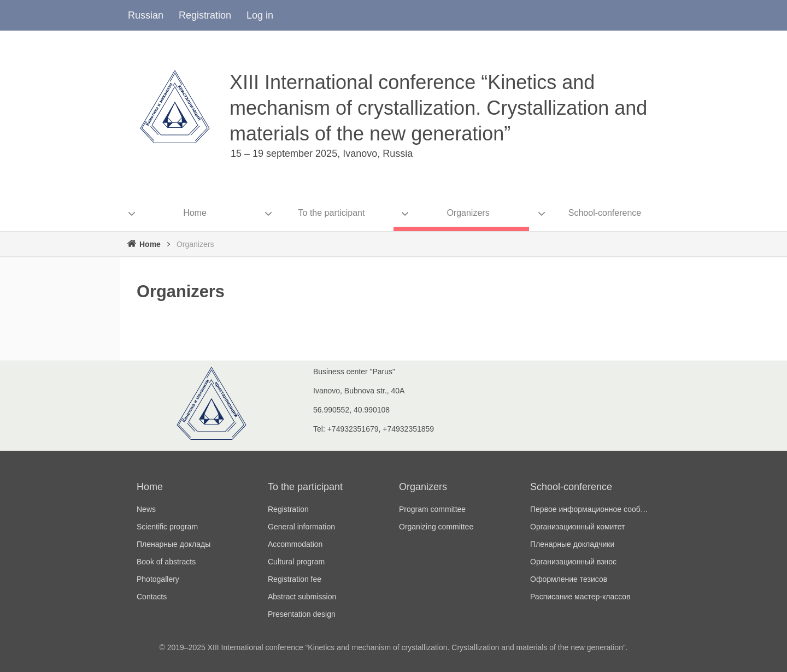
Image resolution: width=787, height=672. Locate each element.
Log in (260, 15)
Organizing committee (436, 527)
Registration (205, 15)
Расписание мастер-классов (580, 597)
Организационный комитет (577, 527)
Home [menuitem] (195, 213)
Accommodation (295, 544)
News (146, 509)
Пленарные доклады (174, 544)
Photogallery (158, 579)
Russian (146, 15)
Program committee (432, 509)
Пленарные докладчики (572, 544)
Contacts (152, 597)
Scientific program (167, 527)
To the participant (305, 487)
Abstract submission (302, 597)
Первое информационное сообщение (590, 509)
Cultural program (296, 562)
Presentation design (302, 614)
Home (150, 244)
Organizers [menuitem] (468, 213)
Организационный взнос (573, 562)
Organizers (423, 487)
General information (301, 527)
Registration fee (295, 579)
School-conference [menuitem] (605, 213)
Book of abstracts (166, 562)
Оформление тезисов (569, 579)
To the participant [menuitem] (332, 213)
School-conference (571, 487)
